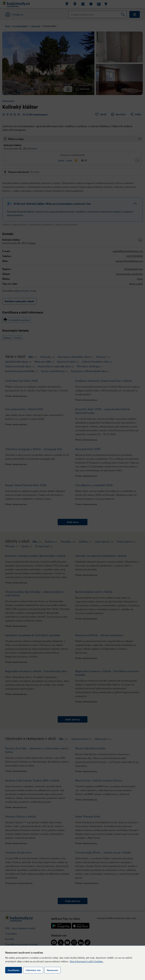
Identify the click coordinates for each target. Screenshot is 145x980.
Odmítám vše (33, 970)
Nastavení (52, 970)
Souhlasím (14, 970)
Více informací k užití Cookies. (86, 961)
